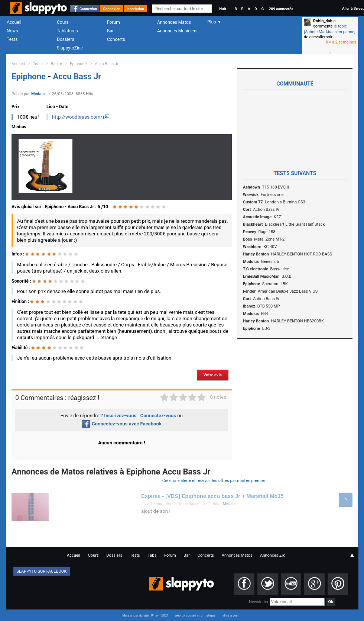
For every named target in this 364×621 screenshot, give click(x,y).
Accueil (14, 22)
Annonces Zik (272, 555)
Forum (113, 22)
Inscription (135, 9)
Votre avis (213, 375)
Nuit (222, 9)
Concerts (116, 39)
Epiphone (78, 64)
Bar (110, 31)
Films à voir (230, 615)
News (12, 31)
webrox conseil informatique (195, 615)
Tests (12, 39)
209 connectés (281, 9)
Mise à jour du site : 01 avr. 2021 (145, 615)
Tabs (152, 555)
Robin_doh (323, 21)
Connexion (88, 9)
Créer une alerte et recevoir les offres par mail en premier (214, 481)
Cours (63, 22)
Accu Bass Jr (106, 64)
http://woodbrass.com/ (77, 117)
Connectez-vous (158, 416)
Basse (56, 64)
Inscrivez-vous (120, 416)
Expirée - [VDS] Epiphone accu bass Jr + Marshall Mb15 (212, 496)
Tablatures (67, 31)
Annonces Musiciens (178, 31)
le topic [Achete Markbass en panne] (330, 29)
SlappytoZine (70, 48)
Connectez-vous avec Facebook (122, 424)
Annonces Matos (174, 22)
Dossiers (66, 39)
